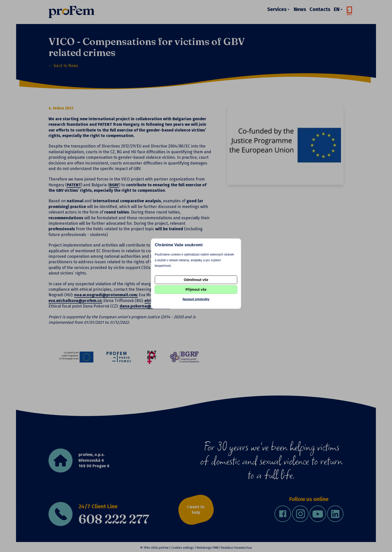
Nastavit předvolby (196, 299)
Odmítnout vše (196, 280)
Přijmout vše (196, 289)
